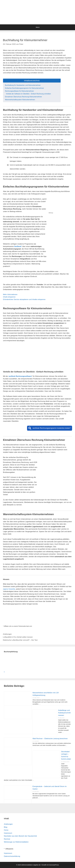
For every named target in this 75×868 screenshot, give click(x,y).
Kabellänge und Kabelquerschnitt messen (64, 713)
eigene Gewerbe (9, 589)
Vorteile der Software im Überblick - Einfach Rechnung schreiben (28, 94)
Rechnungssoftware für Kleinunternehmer (19, 91)
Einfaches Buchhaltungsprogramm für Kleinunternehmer (24, 88)
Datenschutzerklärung (12, 856)
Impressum (8, 833)
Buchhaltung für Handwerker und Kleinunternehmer (23, 85)
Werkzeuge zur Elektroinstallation (16, 842)
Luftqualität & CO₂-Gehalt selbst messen (18, 637)
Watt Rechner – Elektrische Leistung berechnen (50, 739)
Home (6, 830)
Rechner (7, 839)
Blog (6, 827)
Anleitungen (7, 634)
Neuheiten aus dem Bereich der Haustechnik (20, 836)
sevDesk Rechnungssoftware (20, 376)
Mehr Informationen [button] (10, 294)
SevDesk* (18, 246)
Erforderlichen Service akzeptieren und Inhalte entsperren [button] (24, 299)
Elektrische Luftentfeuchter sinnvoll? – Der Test (20, 640)
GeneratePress (54, 865)
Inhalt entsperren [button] (9, 297)
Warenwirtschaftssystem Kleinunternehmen (20, 100)
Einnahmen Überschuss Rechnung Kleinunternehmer (23, 97)
